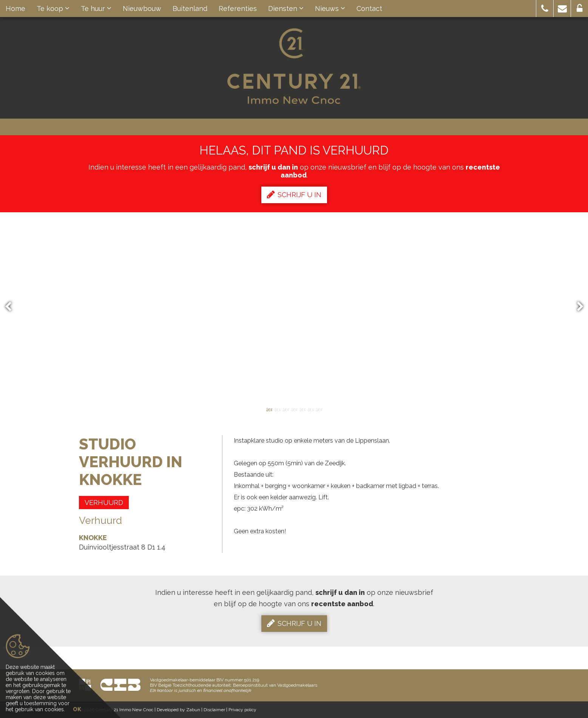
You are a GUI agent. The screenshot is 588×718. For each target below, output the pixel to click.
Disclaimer (214, 710)
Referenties (238, 8)
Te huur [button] (96, 8)
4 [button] (294, 409)
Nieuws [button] (330, 8)
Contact (369, 8)
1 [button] (269, 409)
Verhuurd (104, 503)
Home (15, 8)
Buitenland (190, 8)
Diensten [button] (286, 8)
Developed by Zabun (178, 710)
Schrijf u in (294, 195)
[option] (294, 307)
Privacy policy (242, 710)
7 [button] (319, 409)
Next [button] (577, 307)
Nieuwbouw (142, 8)
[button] (545, 8)
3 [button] (286, 409)
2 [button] (278, 409)
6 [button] (311, 409)
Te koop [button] (53, 8)
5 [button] (302, 409)
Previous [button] (12, 307)
